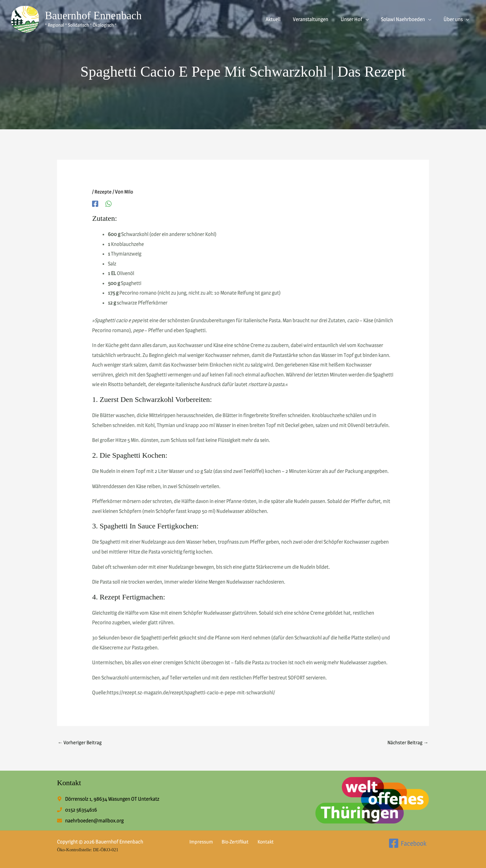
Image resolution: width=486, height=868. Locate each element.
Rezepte (103, 192)
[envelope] (90, 821)
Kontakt (259, 842)
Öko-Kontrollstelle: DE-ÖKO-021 (91, 850)
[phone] (77, 810)
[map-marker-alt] (108, 799)
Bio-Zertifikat (230, 842)
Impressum (199, 842)
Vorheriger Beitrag (80, 743)
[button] (370, 19)
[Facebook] (95, 203)
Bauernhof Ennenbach (93, 16)
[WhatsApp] (108, 203)
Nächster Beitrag (407, 743)
